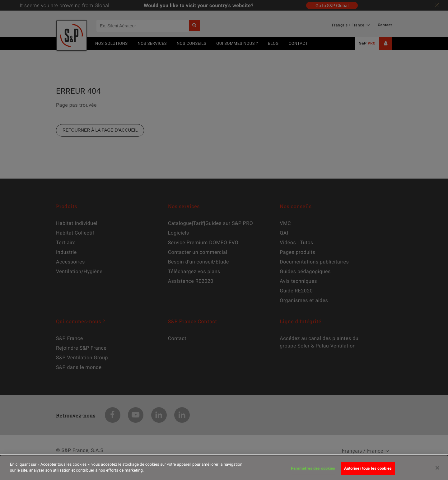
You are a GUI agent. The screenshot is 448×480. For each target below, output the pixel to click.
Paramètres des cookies (313, 472)
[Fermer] (437, 471)
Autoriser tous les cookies (368, 472)
